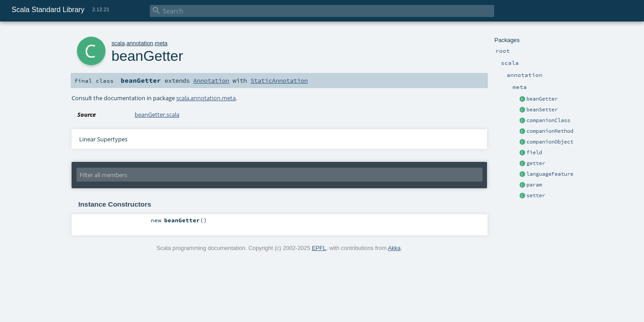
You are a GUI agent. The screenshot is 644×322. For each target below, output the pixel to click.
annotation (140, 43)
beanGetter (542, 99)
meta (161, 43)
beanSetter (542, 110)
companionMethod (550, 131)
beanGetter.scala (157, 114)
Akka (394, 248)
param (534, 185)
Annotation (211, 80)
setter (536, 195)
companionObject (550, 142)
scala (118, 43)
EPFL (319, 248)
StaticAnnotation (279, 80)
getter (536, 163)
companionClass (548, 120)
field (534, 153)
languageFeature (550, 174)
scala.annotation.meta (206, 98)
